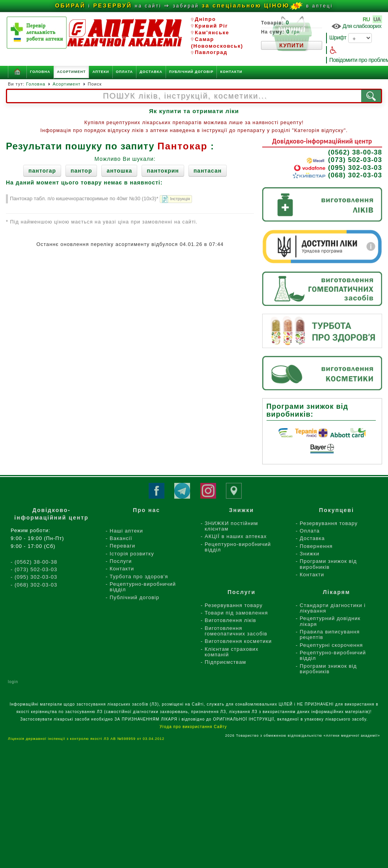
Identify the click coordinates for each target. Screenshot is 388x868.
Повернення (316, 546)
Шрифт (351, 38)
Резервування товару (329, 523)
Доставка (151, 72)
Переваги (122, 546)
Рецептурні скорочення (331, 645)
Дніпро (203, 19)
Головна (40, 72)
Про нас (146, 510)
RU (367, 19)
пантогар (42, 171)
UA (377, 19)
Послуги (121, 561)
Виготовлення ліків (230, 620)
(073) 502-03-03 (344, 160)
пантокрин (163, 171)
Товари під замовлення (236, 613)
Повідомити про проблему (356, 60)
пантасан (208, 171)
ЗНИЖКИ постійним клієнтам (231, 526)
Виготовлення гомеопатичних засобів (236, 631)
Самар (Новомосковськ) (217, 43)
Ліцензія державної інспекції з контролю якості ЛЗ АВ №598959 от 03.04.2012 (88, 739)
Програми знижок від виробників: (308, 410)
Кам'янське (210, 33)
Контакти (231, 72)
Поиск (95, 84)
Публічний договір (191, 72)
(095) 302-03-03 (338, 168)
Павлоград (209, 52)
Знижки (310, 554)
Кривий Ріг (209, 26)
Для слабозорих (356, 26)
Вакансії (121, 538)
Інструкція (175, 199)
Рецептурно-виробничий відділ (143, 587)
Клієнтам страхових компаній (232, 652)
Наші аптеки (126, 531)
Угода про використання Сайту (194, 727)
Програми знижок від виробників (328, 564)
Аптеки (101, 72)
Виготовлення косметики (238, 641)
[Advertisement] (194, 812)
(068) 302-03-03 (337, 175)
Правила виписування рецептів (330, 634)
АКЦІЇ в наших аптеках (236, 536)
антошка (119, 171)
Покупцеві (337, 510)
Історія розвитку (132, 554)
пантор (81, 171)
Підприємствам (225, 662)
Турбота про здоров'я (139, 576)
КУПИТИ (291, 45)
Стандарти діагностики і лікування (333, 608)
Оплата (124, 72)
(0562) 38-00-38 (355, 152)
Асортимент (72, 72)
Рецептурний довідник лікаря (330, 621)
